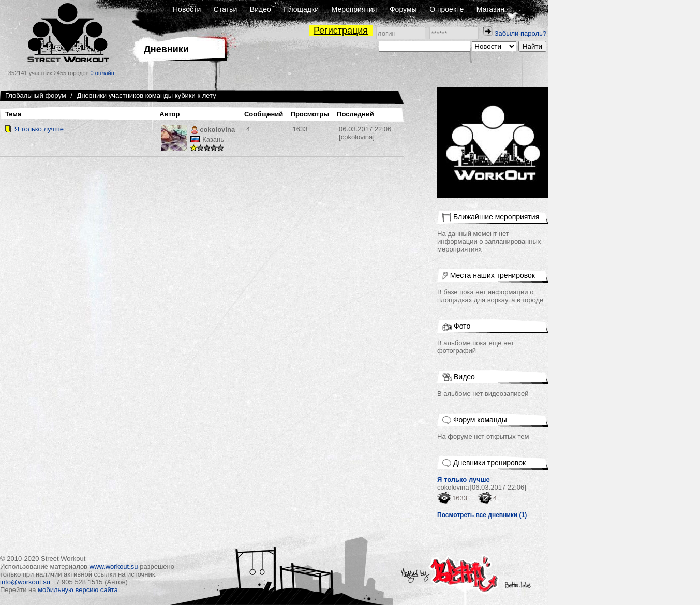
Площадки (301, 9)
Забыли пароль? (520, 33)
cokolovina (213, 131)
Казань (213, 139)
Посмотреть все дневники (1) (482, 515)
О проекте (446, 9)
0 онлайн (102, 73)
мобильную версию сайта (78, 590)
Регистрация (341, 31)
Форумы (403, 9)
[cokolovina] (365, 133)
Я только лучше (39, 129)
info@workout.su (25, 582)
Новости (187, 9)
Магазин (490, 9)
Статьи (225, 9)
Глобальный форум (36, 95)
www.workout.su (114, 566)
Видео (260, 9)
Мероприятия (354, 9)
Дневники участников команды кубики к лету (147, 95)
